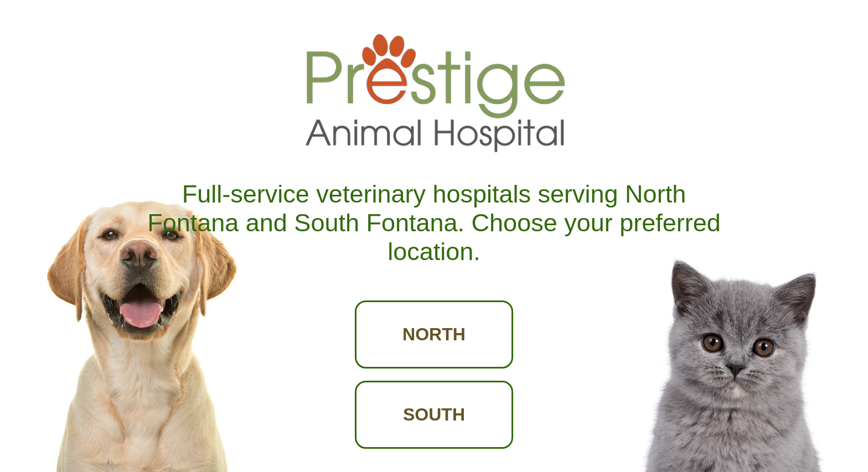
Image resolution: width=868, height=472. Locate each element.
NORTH (434, 334)
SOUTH (434, 414)
